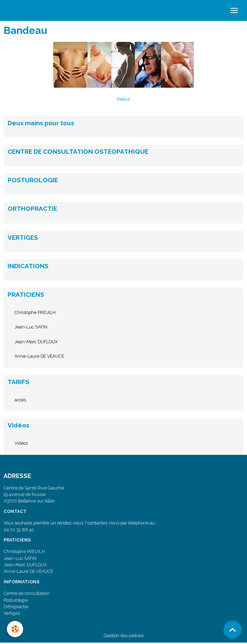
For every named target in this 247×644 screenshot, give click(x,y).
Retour (123, 99)
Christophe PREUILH (35, 312)
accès (20, 400)
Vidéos (21, 443)
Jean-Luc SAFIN (31, 327)
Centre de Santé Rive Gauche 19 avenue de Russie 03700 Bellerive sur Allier (34, 495)
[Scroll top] (233, 630)
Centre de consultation (27, 593)
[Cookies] (15, 629)
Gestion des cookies (124, 636)
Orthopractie (16, 607)
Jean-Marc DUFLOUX (36, 342)
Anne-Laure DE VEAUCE (39, 356)
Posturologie (16, 600)
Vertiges (12, 613)
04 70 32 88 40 (19, 530)
